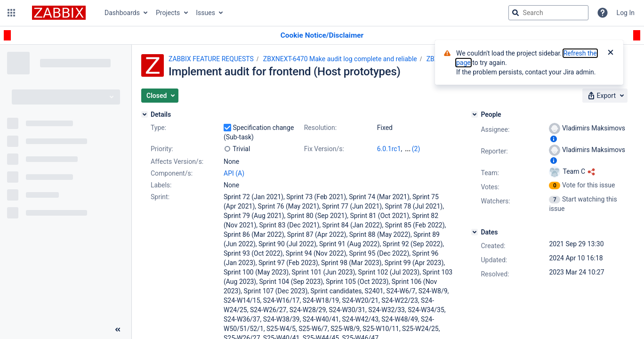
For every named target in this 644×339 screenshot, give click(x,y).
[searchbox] (548, 13)
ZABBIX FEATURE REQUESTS (211, 59)
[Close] (611, 53)
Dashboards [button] (122, 13)
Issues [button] (205, 13)
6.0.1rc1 (389, 149)
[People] (475, 114)
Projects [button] (168, 13)
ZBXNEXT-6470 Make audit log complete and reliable (340, 59)
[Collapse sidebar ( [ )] (118, 330)
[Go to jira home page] (59, 13)
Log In (626, 13)
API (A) (234, 173)
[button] (11, 13)
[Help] (603, 13)
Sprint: (160, 197)
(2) (416, 149)
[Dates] (475, 232)
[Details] (145, 114)
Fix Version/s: (324, 149)
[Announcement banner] (322, 36)
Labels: (161, 185)
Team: (490, 173)
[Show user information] (554, 139)
